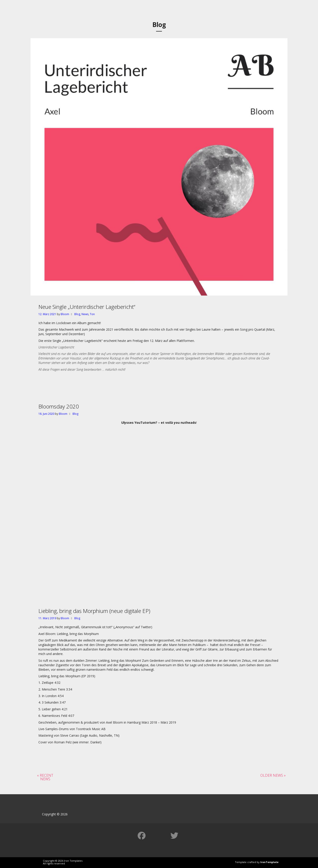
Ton (92, 314)
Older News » (273, 775)
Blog (77, 314)
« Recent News (45, 777)
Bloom (65, 314)
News (85, 314)
